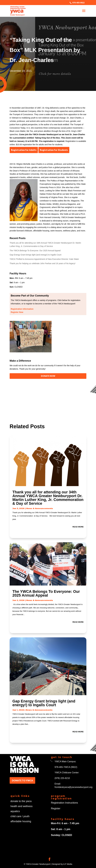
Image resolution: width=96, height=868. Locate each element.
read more (78, 527)
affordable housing (21, 821)
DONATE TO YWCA (22, 780)
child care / (17, 816)
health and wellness (22, 806)
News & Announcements (40, 508)
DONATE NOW (48, 376)
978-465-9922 (78, 3)
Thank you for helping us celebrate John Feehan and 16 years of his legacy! (43, 263)
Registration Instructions (64, 803)
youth (26, 816)
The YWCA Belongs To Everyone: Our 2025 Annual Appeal (35, 251)
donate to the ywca (21, 801)
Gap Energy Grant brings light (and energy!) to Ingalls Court (35, 255)
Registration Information (22, 309)
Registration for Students (54, 150)
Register (56, 808)
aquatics (15, 811)
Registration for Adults (24, 150)
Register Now (17, 312)
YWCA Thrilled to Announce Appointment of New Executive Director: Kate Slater (44, 259)
